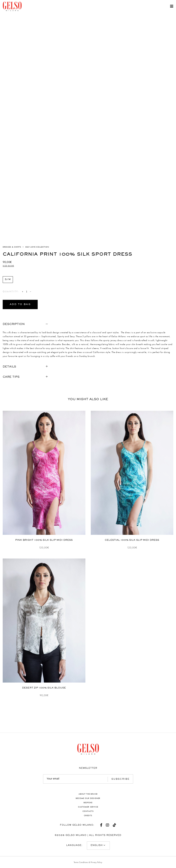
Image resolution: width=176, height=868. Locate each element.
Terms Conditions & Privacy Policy (88, 862)
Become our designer (88, 798)
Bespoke (88, 802)
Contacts (88, 811)
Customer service (88, 807)
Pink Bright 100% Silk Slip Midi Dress (44, 540)
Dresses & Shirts (12, 247)
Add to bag (20, 304)
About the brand (88, 794)
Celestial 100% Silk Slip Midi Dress (132, 540)
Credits (88, 815)
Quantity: (11, 292)
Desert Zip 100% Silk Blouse (44, 688)
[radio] (8, 280)
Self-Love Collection (37, 247)
